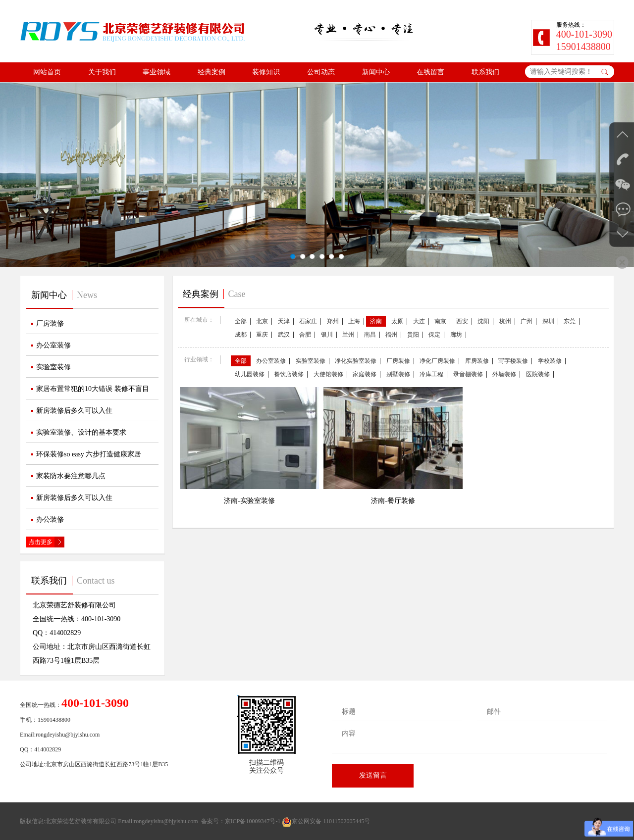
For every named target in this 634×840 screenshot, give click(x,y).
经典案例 (211, 72)
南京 (440, 321)
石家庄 (308, 321)
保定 (434, 335)
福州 (391, 335)
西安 (462, 321)
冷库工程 (431, 374)
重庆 (262, 335)
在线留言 (430, 72)
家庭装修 (365, 374)
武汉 (284, 335)
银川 (327, 335)
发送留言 (373, 775)
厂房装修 (50, 323)
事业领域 (157, 72)
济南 (376, 321)
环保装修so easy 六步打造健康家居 (89, 454)
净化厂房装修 (437, 361)
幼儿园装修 (250, 374)
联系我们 (485, 72)
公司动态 (321, 72)
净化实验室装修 (356, 361)
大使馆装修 (328, 374)
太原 (397, 321)
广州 (527, 321)
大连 (419, 321)
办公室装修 (53, 345)
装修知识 (266, 72)
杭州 (505, 321)
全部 (241, 321)
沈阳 (483, 321)
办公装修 (50, 519)
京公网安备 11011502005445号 (326, 821)
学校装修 (550, 361)
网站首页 (47, 72)
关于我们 (102, 72)
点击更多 (41, 542)
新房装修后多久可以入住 (74, 411)
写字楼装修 (513, 361)
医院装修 (538, 374)
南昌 (370, 335)
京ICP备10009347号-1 (253, 821)
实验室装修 (53, 367)
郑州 (333, 321)
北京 (262, 321)
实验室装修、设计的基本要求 (81, 432)
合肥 (305, 335)
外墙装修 (504, 374)
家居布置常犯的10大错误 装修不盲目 (93, 389)
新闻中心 (376, 72)
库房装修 (477, 361)
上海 (354, 321)
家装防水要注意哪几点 (71, 476)
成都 (241, 335)
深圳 (548, 321)
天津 (284, 321)
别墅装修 (398, 374)
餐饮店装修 (289, 374)
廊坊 (456, 335)
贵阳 (413, 335)
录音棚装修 (468, 374)
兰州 (348, 335)
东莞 (570, 321)
